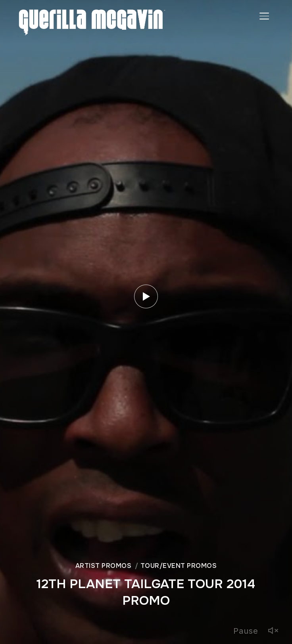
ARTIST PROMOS (104, 566)
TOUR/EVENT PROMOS (179, 566)
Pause (246, 631)
